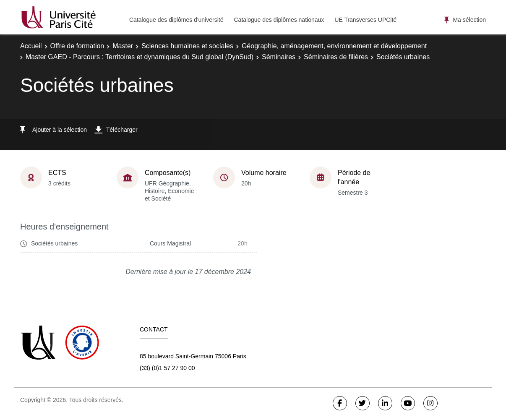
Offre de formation (77, 46)
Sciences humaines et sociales (187, 46)
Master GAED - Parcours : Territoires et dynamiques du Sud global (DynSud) (140, 57)
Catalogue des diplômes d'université (176, 20)
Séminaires (279, 57)
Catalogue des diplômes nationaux (279, 20)
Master (123, 46)
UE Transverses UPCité (365, 20)
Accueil (31, 46)
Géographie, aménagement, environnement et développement (334, 46)
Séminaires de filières (336, 57)
